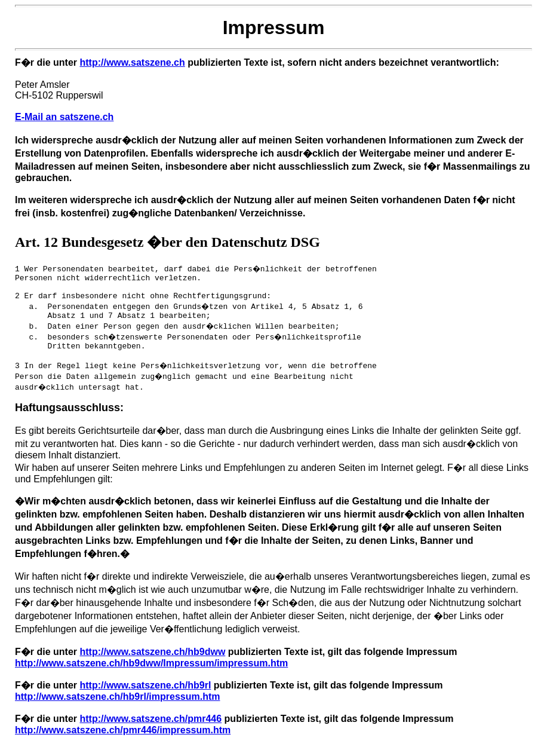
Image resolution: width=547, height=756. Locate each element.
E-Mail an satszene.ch (64, 117)
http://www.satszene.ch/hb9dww (152, 662)
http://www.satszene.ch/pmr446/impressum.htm (123, 741)
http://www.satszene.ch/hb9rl (145, 696)
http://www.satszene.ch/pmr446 (150, 729)
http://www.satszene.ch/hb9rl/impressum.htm (117, 707)
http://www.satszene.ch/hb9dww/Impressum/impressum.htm (151, 674)
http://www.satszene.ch (132, 62)
